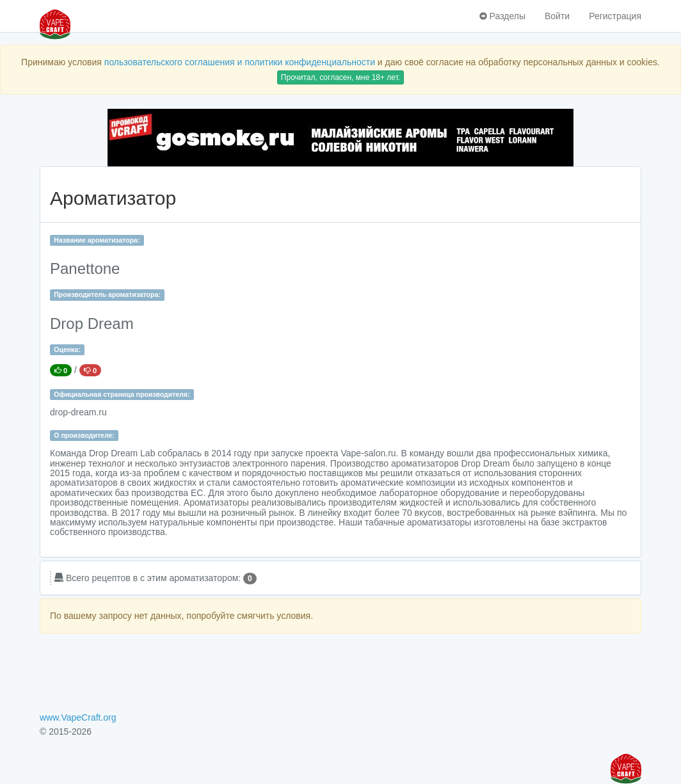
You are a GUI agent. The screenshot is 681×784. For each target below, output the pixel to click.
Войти (557, 16)
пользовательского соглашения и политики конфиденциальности (240, 62)
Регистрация (615, 16)
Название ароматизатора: (97, 240)
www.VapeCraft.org (78, 717)
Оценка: (67, 349)
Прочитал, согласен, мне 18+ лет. (340, 77)
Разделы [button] (502, 16)
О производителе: (84, 435)
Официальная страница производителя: (122, 394)
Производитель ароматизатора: (107, 294)
